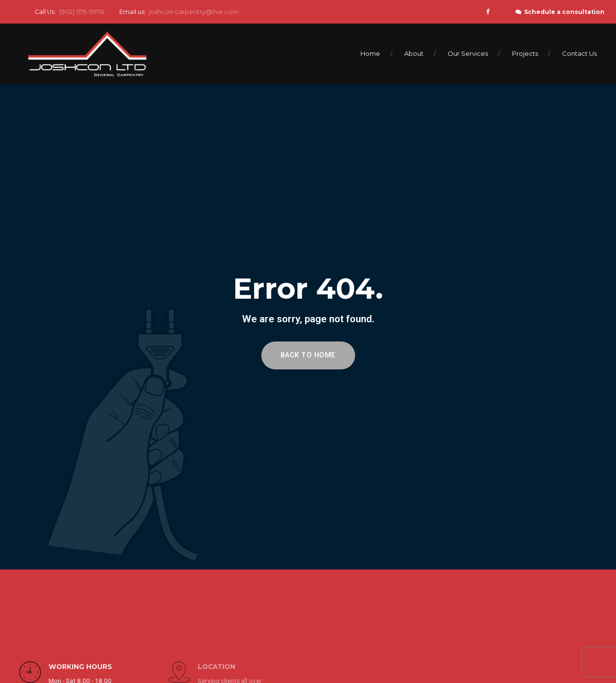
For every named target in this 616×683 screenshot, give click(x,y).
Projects (525, 53)
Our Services (468, 53)
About (414, 53)
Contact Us (579, 53)
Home (370, 53)
